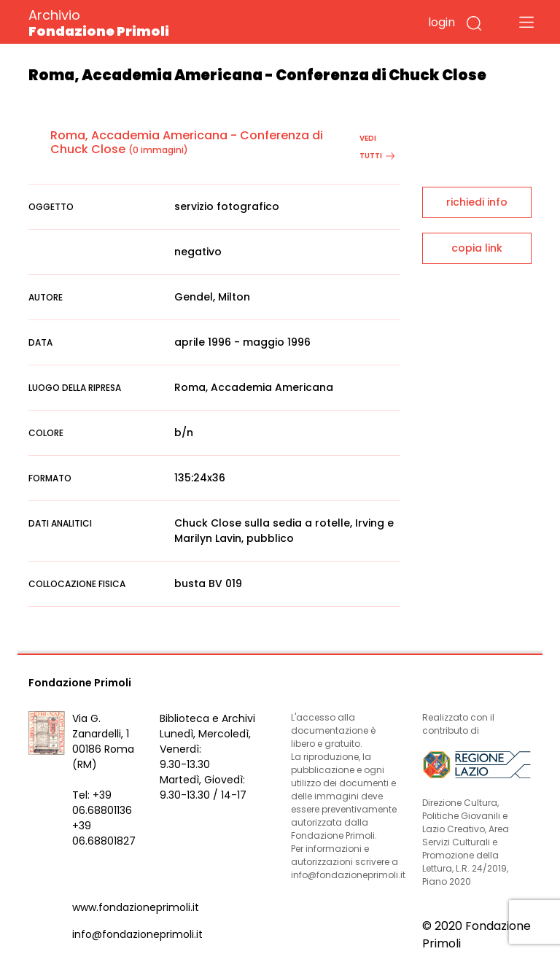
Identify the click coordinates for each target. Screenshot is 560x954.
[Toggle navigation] (526, 22)
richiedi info (477, 202)
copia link (477, 248)
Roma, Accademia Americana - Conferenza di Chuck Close (187, 142)
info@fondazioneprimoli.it (137, 934)
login (442, 22)
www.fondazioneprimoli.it (136, 907)
